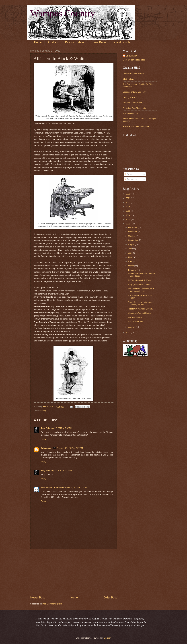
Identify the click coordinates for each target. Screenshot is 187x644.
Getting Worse (129, 97)
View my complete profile (134, 60)
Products (53, 42)
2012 (128, 224)
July (130, 249)
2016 (128, 207)
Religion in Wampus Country (140, 309)
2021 (128, 198)
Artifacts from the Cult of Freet (136, 126)
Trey (43, 428)
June (131, 253)
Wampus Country (63, 13)
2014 (128, 215)
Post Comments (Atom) (53, 604)
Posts (128, 174)
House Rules (98, 42)
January (132, 327)
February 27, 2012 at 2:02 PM (59, 428)
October (132, 236)
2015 (128, 211)
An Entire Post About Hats (134, 108)
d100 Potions (129, 79)
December (133, 227)
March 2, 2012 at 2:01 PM (76, 488)
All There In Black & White (139, 280)
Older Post (110, 598)
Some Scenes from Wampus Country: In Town (140, 303)
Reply (44, 439)
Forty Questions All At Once (140, 285)
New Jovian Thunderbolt (53, 488)
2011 (128, 332)
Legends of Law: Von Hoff (134, 92)
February (133, 270)
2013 (128, 219)
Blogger (107, 638)
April (130, 261)
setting (43, 411)
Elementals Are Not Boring (139, 313)
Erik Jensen (47, 448)
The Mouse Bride (135, 322)
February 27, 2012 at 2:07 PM (70, 448)
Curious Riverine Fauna (133, 74)
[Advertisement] (74, 573)
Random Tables (74, 42)
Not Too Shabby (135, 317)
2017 (128, 202)
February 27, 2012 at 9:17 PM (59, 471)
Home (38, 42)
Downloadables (122, 42)
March (131, 266)
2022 (128, 194)
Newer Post (38, 598)
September (133, 240)
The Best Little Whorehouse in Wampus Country (141, 290)
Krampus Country (131, 113)
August (132, 244)
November (133, 232)
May (130, 257)
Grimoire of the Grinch (133, 103)
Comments (131, 179)
